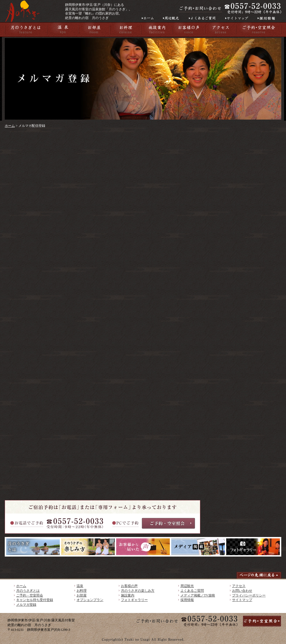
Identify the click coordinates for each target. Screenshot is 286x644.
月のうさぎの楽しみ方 (138, 591)
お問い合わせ (242, 591)
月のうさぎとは (28, 591)
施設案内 (128, 595)
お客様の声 (129, 586)
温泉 (80, 586)
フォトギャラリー (134, 600)
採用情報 (187, 600)
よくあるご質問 (192, 591)
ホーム (10, 126)
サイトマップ (242, 600)
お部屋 (82, 595)
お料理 (82, 591)
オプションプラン (90, 600)
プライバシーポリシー (249, 595)
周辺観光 (187, 586)
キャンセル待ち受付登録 (35, 600)
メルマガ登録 (26, 605)
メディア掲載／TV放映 (198, 595)
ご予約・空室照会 (30, 595)
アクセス (239, 586)
